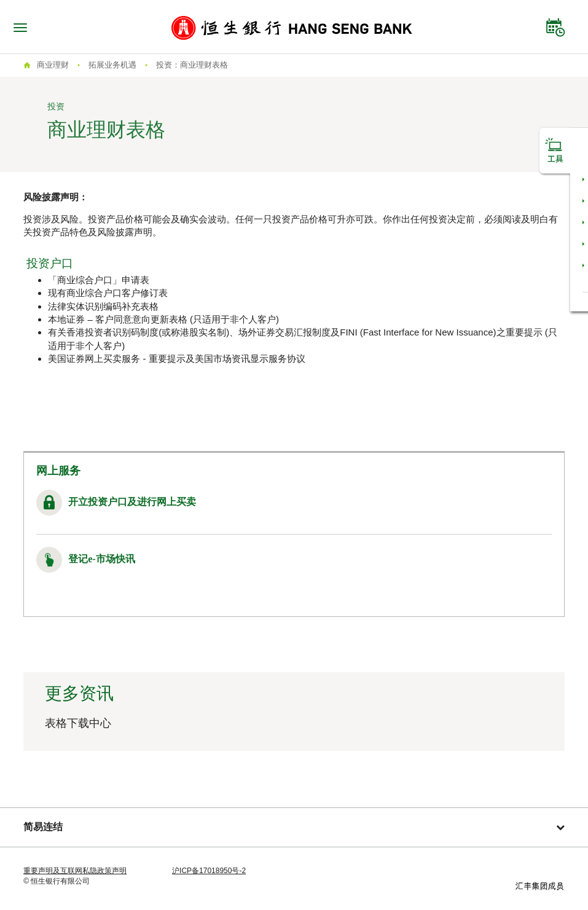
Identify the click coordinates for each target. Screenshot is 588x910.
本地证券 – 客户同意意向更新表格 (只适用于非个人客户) (163, 319)
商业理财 (53, 65)
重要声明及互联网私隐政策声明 (75, 871)
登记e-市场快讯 (101, 559)
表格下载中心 (78, 723)
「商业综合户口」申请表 (99, 280)
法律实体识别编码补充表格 (103, 306)
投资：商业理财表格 (192, 65)
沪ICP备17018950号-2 (209, 871)
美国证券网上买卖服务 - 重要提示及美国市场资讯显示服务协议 (176, 359)
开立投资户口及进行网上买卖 (132, 502)
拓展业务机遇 (112, 65)
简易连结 (294, 827)
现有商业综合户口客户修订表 (108, 293)
